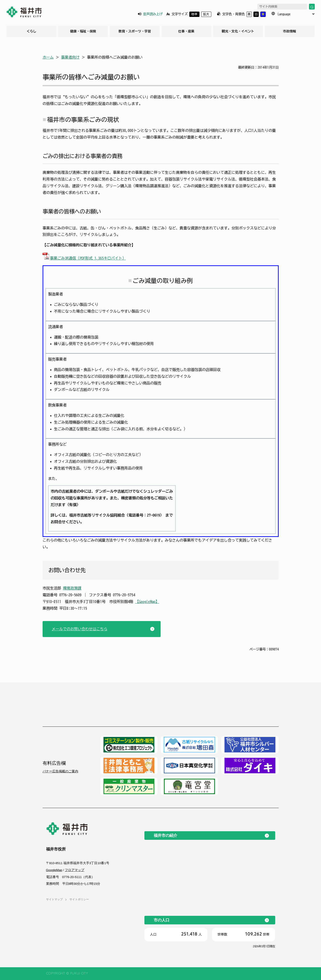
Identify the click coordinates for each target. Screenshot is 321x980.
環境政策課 (72, 588)
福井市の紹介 (165, 835)
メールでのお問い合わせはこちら (80, 629)
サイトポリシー (79, 899)
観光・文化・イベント (238, 31)
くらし (31, 31)
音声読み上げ (153, 14)
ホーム (48, 57)
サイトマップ (54, 899)
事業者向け (70, 57)
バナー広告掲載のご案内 (60, 771)
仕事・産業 (186, 31)
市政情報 (290, 31)
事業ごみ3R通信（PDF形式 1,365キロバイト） (84, 258)
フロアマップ (75, 870)
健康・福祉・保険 (83, 31)
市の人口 (162, 920)
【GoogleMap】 (147, 602)
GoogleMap (54, 870)
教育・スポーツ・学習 (135, 31)
